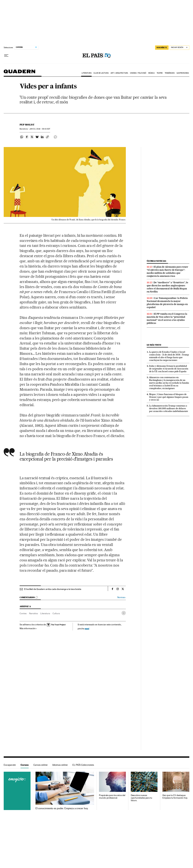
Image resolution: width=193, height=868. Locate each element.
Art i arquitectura (119, 73)
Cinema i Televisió (138, 73)
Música (152, 73)
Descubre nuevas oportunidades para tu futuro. (141, 798)
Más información (28, 628)
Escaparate (10, 765)
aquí (87, 628)
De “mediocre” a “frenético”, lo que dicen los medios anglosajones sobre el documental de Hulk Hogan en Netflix (167, 287)
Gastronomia (183, 73)
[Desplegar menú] (6, 56)
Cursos (25, 765)
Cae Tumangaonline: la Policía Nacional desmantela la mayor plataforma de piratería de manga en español (167, 303)
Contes (23, 613)
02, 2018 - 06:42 (40, 129)
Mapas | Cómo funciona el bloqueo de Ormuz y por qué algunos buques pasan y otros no (169, 397)
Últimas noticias (157, 261)
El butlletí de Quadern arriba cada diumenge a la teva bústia (53, 589)
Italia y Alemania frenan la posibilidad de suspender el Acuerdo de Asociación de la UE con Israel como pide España (169, 369)
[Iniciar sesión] (179, 48)
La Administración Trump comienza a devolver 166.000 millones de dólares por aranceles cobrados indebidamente (169, 408)
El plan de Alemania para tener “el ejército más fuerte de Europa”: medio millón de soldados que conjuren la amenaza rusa (167, 271)
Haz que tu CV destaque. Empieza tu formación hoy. (175, 797)
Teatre (160, 73)
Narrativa (33, 613)
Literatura (87, 73)
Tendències (170, 73)
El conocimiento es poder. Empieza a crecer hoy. (62, 808)
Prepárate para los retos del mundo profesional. (112, 797)
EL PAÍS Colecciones (83, 765)
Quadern (19, 73)
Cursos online (40, 765)
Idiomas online (60, 765)
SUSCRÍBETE (162, 48)
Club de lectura (101, 73)
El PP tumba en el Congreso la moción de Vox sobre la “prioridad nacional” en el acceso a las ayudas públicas (167, 318)
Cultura (56, 613)
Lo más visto (154, 345)
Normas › (122, 597)
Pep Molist (27, 125)
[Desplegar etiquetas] (124, 613)
